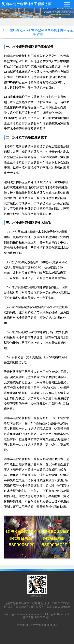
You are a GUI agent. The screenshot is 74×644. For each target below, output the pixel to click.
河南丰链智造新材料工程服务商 (27, 4)
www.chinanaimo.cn (32, 614)
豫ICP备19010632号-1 (37, 617)
